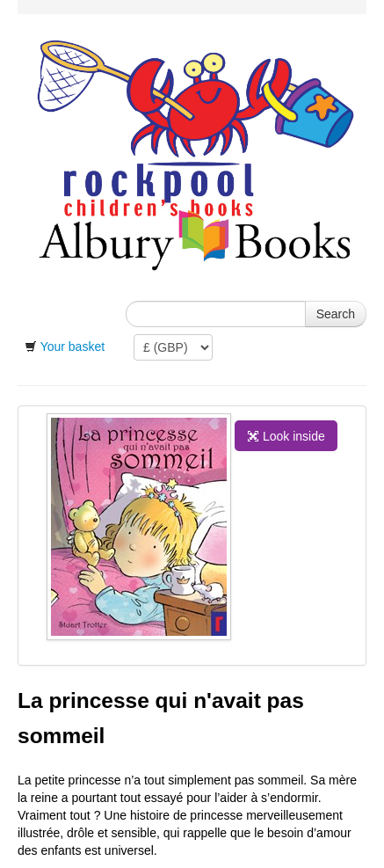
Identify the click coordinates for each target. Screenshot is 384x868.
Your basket (72, 346)
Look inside (286, 436)
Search (336, 314)
